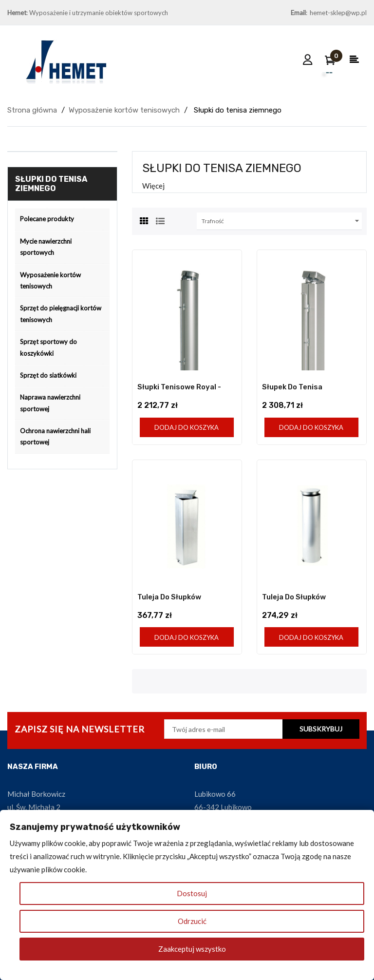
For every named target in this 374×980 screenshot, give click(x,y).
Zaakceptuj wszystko (192, 949)
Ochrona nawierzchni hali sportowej (55, 436)
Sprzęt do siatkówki (48, 375)
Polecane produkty (47, 219)
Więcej (153, 186)
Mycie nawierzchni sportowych (46, 247)
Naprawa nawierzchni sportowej (50, 403)
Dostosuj (192, 893)
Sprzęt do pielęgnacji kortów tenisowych (61, 314)
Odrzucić (192, 921)
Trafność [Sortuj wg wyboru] (282, 221)
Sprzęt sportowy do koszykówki (48, 347)
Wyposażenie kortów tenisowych (50, 280)
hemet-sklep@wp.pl (338, 13)
